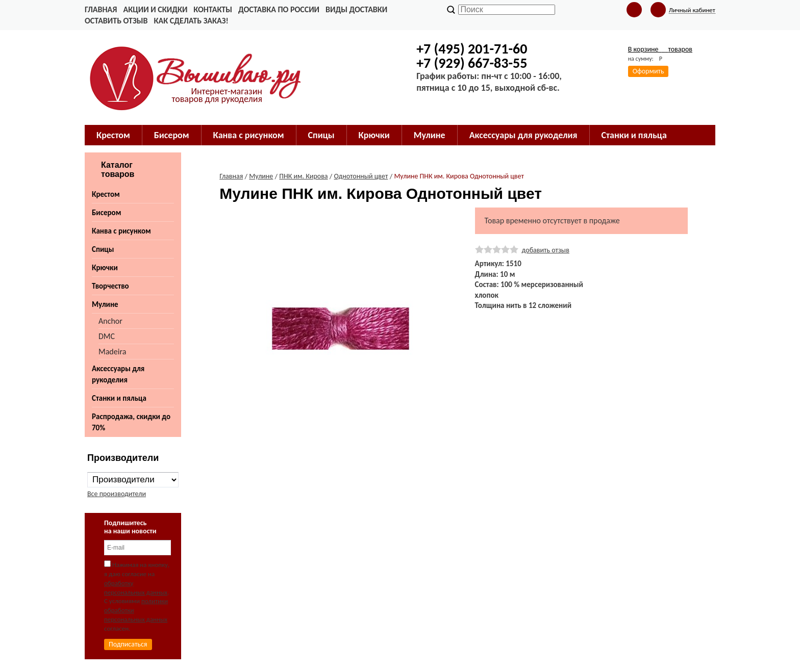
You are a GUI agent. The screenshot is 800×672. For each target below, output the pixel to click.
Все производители (117, 494)
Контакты (213, 9)
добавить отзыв (546, 250)
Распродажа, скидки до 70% (131, 422)
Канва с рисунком (121, 231)
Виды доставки (356, 9)
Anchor (110, 321)
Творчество (110, 286)
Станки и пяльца (119, 398)
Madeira (112, 352)
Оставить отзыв (116, 21)
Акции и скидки (155, 9)
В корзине (660, 49)
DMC (107, 336)
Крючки (105, 268)
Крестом (106, 194)
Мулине (105, 304)
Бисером (106, 213)
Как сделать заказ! (191, 21)
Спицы (103, 249)
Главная (101, 9)
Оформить (648, 71)
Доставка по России (279, 9)
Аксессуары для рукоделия (118, 374)
